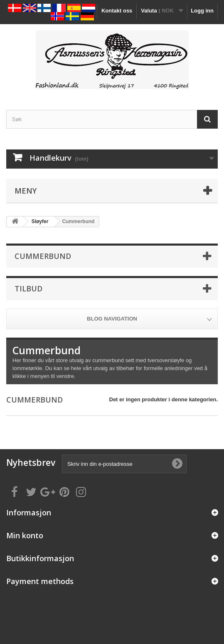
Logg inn (202, 11)
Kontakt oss (117, 11)
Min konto (25, 535)
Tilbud (28, 288)
